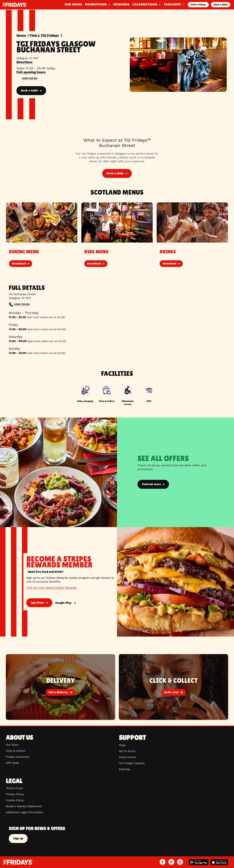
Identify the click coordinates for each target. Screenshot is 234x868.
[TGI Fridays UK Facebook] (163, 862)
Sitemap (124, 769)
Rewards (121, 4)
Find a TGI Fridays (44, 35)
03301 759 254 (30, 78)
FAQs (122, 745)
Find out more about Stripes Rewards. (52, 588)
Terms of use (14, 788)
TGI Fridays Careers (132, 763)
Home (21, 35)
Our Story (12, 745)
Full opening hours (31, 72)
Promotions (98, 4)
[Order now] (173, 687)
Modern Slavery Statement (24, 806)
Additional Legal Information (24, 812)
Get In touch (127, 751)
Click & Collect (16, 751)
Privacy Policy (15, 794)
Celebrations (147, 4)
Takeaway (174, 4)
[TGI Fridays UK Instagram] (171, 862)
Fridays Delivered (17, 757)
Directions (24, 62)
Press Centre (127, 757)
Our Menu (73, 4)
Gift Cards (12, 763)
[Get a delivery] (61, 687)
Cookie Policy (15, 800)
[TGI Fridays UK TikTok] (180, 862)
